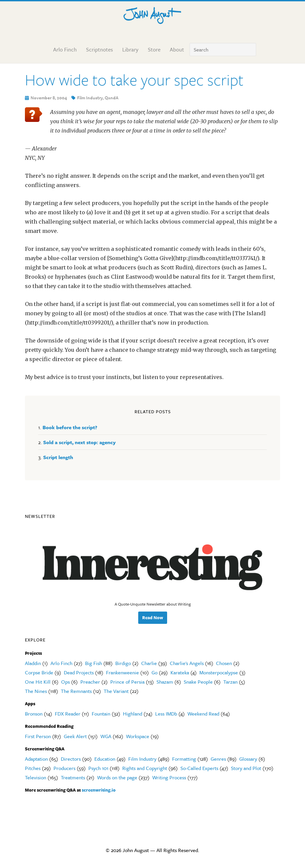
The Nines (36, 691)
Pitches (33, 768)
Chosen (224, 663)
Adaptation (36, 759)
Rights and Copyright (145, 768)
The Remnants (76, 691)
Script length (58, 457)
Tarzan (230, 682)
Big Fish (94, 663)
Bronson (34, 714)
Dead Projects (79, 672)
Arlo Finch (61, 663)
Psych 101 (98, 768)
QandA (112, 98)
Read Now (153, 618)
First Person (38, 736)
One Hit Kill (38, 682)
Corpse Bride (39, 672)
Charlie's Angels (187, 663)
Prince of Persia (127, 682)
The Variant (116, 691)
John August (152, 14)
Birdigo (123, 663)
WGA (106, 736)
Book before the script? (70, 427)
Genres (218, 759)
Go (154, 672)
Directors (71, 759)
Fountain (101, 714)
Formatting (184, 759)
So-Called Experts (199, 768)
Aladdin (33, 663)
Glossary (248, 759)
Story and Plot (246, 768)
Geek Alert (75, 736)
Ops (65, 682)
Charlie (149, 663)
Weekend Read (203, 714)
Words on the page (117, 777)
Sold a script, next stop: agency (79, 442)
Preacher (90, 682)
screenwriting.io (99, 790)
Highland (133, 714)
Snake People (198, 682)
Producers (64, 768)
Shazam (165, 682)
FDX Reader (68, 714)
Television (36, 777)
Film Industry (90, 98)
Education (105, 759)
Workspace (138, 736)
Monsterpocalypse (219, 672)
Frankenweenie (122, 672)
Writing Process (169, 777)
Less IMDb (166, 714)
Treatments (73, 777)
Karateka (180, 672)
